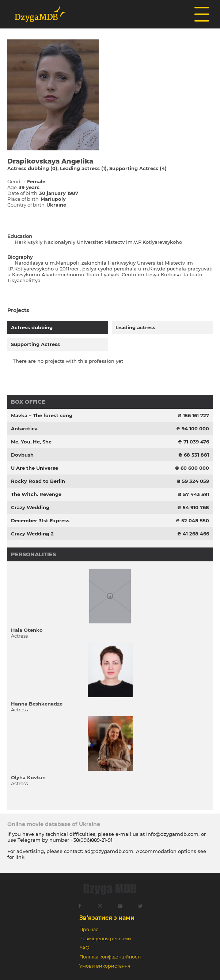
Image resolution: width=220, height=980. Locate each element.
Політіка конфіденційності (110, 957)
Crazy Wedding (30, 507)
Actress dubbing (32, 327)
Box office (28, 402)
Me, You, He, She (31, 442)
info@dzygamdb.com (172, 834)
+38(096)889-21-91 (92, 840)
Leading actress (135, 327)
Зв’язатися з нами (107, 918)
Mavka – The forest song (42, 415)
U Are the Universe (35, 468)
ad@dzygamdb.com (109, 851)
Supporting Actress (35, 344)
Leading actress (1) (83, 168)
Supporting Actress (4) (138, 168)
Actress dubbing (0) (32, 168)
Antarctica (24, 428)
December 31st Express (40, 520)
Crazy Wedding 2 (32, 534)
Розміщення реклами (105, 939)
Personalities (33, 554)
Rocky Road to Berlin (38, 481)
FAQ (84, 948)
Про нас (89, 929)
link (20, 857)
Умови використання (105, 966)
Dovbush (22, 455)
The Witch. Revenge (36, 494)
